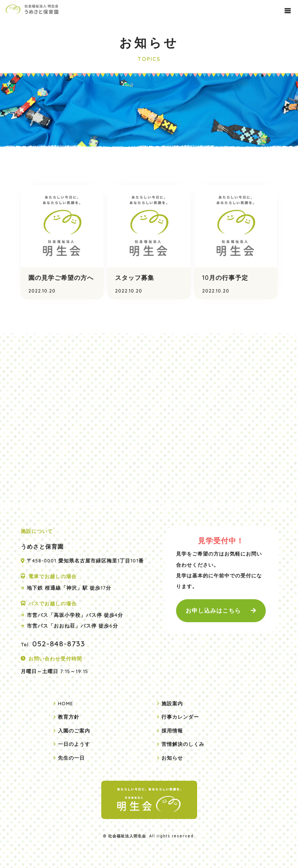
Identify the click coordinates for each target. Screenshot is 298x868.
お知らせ (172, 758)
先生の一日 (71, 758)
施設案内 (172, 703)
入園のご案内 (74, 731)
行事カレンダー (180, 717)
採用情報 (172, 731)
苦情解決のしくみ (183, 744)
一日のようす (74, 744)
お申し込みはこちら (213, 611)
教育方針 (69, 717)
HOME (66, 703)
